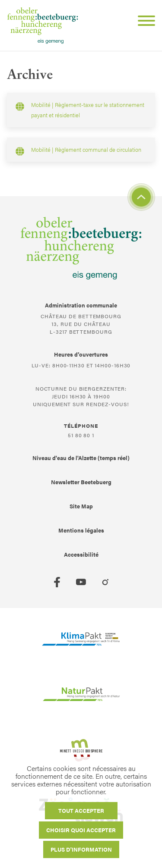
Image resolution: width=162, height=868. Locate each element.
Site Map (81, 506)
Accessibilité (81, 554)
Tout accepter (81, 810)
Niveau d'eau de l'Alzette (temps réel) (81, 458)
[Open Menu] (143, 22)
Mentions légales (81, 530)
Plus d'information (81, 849)
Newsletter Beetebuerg (81, 482)
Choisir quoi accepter (81, 830)
